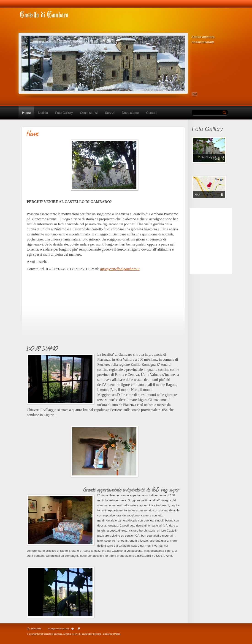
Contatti (152, 113)
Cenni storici (89, 113)
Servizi (110, 113)
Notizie (43, 113)
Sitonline (97, 634)
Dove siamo (130, 113)
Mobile (117, 634)
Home (26, 113)
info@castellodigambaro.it (120, 269)
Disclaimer (108, 634)
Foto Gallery (64, 113)
